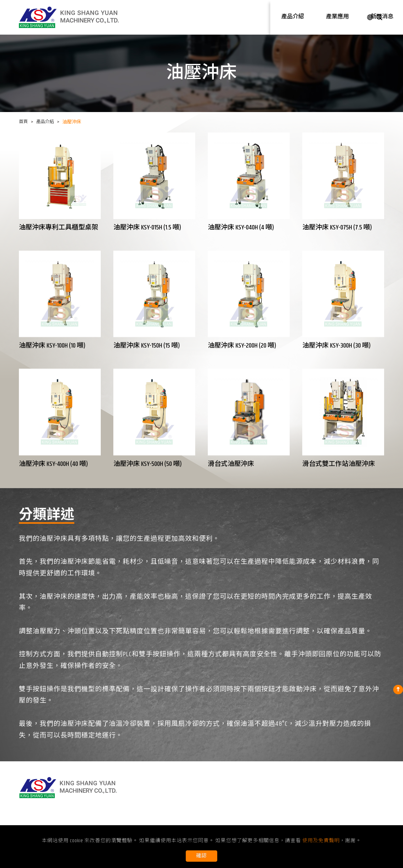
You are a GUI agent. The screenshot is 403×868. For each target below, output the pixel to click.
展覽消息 (287, 800)
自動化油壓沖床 (166, 824)
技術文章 (287, 808)
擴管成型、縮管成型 (230, 808)
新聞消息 (288, 17)
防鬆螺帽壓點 (223, 824)
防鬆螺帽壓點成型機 (171, 816)
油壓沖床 (159, 800)
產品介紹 (230, 17)
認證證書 (323, 808)
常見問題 (287, 816)
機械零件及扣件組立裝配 (235, 816)
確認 (201, 856)
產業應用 (259, 17)
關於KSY (321, 800)
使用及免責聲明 (330, 816)
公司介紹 (317, 17)
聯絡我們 (346, 17)
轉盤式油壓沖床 (166, 808)
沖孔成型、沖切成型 (230, 800)
